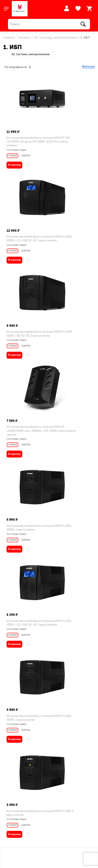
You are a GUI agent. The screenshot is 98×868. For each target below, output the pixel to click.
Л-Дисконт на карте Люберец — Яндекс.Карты (49, 758)
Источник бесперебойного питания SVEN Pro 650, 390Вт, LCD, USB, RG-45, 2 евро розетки (71, 353)
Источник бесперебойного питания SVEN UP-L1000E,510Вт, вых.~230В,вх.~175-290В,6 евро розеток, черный (70, 248)
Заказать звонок (15, 838)
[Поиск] (49, 24)
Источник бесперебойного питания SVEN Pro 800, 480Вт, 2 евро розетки (26, 351)
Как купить (15, 822)
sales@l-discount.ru (32, 798)
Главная (9, 38)
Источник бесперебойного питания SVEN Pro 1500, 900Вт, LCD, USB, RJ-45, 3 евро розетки (70, 144)
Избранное (79, 9)
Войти (67, 8)
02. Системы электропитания (55, 38)
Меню (11, 815)
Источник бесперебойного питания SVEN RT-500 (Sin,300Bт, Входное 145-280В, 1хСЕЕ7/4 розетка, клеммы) (26, 144)
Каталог (24, 38)
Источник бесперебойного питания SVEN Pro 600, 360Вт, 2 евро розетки (26, 453)
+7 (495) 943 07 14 (21, 831)
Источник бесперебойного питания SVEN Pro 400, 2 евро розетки (72, 453)
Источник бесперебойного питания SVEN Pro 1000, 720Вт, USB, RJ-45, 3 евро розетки (24, 246)
